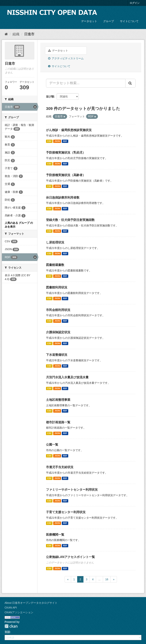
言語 (7, 632)
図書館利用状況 (57, 287)
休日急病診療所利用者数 (63, 198)
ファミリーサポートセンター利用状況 (72, 490)
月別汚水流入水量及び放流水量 (67, 377)
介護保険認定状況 (58, 332)
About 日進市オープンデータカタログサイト (31, 603)
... (99, 579)
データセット (89, 21)
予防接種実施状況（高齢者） (66, 175)
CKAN (11, 626)
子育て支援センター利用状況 (66, 512)
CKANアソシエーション (19, 612)
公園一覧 (52, 445)
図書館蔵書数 (55, 265)
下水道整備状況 (57, 355)
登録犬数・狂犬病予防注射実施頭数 (70, 220)
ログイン (135, 3)
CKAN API (11, 608)
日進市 (29, 34)
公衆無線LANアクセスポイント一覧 (70, 557)
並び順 (50, 97)
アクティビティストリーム (66, 58)
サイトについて (129, 21)
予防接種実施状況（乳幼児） (66, 153)
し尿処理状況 (55, 242)
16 (107, 579)
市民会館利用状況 (58, 310)
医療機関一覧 (55, 535)
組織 (16, 34)
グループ (109, 21)
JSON (57, 141)
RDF (65, 141)
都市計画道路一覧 (58, 422)
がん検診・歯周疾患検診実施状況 (69, 130)
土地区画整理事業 (58, 400)
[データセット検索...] (86, 83)
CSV (49, 141)
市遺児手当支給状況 (60, 467)
